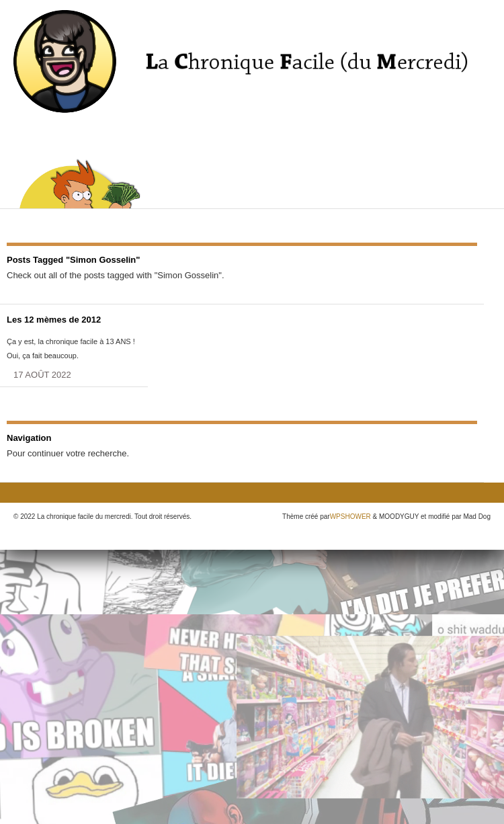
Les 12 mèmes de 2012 (54, 320)
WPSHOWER (350, 517)
